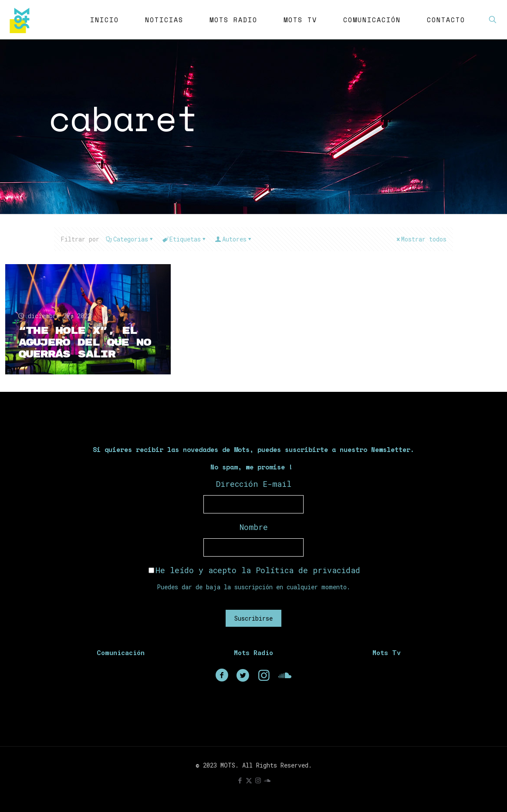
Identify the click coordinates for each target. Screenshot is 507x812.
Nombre (254, 527)
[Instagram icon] (258, 780)
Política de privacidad (308, 570)
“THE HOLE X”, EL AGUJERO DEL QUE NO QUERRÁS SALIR (84, 343)
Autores (234, 239)
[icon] (267, 780)
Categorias (130, 239)
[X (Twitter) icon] (249, 780)
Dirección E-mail (254, 484)
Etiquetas (184, 239)
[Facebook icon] (240, 780)
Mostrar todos (421, 239)
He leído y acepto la (254, 570)
